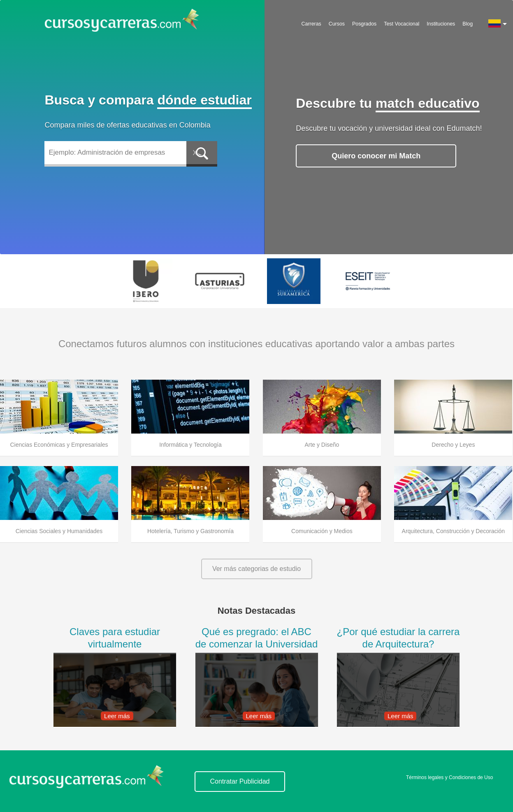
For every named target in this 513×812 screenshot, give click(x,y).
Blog (468, 24)
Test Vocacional (402, 24)
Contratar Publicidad (240, 781)
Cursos (337, 24)
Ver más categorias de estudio (256, 569)
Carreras (311, 24)
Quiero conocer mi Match (376, 156)
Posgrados (364, 24)
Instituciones (441, 24)
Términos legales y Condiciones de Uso (449, 777)
